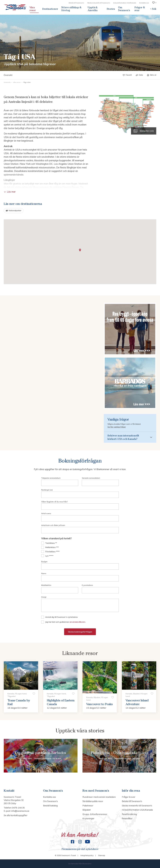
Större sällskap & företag (71, 9)
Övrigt (44, 597)
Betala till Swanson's (76, 3)
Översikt (8, 75)
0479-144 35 (18, 808)
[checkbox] (80, 543)
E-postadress (87, 585)
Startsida (7, 82)
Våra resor (33, 9)
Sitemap (102, 855)
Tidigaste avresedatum (51, 478)
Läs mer (10, 192)
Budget (44, 562)
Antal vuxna (46, 513)
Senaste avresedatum (91, 478)
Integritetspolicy (87, 855)
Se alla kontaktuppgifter (16, 815)
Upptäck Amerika (93, 9)
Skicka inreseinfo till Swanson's (99, 3)
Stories (111, 9)
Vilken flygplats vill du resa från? (54, 502)
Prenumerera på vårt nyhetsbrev (80, 849)
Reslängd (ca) (47, 490)
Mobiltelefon (46, 585)
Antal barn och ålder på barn (53, 525)
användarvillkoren (77, 622)
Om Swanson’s (124, 9)
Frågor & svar (140, 9)
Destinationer (50, 9)
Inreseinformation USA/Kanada (125, 3)
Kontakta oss (144, 3)
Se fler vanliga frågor (117, 427)
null (80, 605)
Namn (44, 573)
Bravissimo (87, 864)
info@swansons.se (20, 811)
